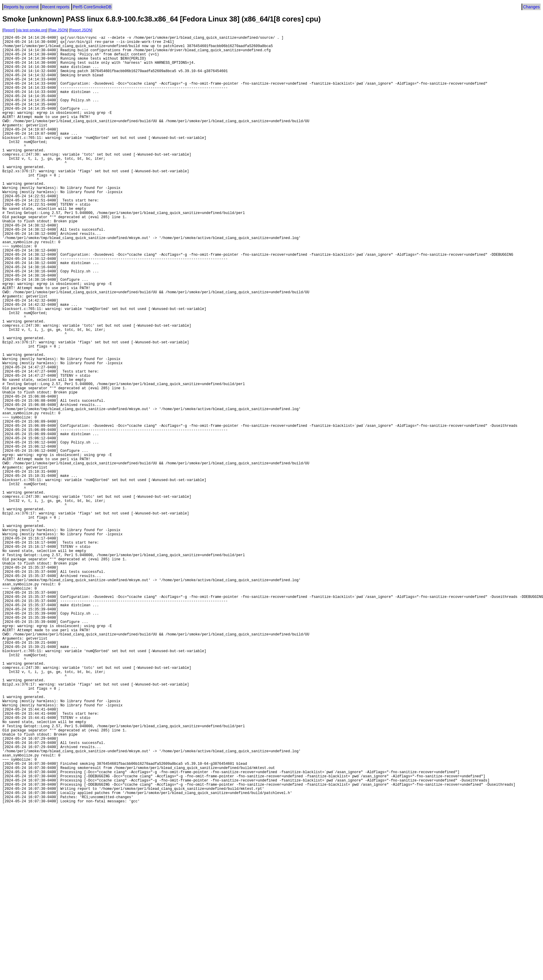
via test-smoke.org (32, 30)
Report (9, 30)
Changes (531, 7)
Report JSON (81, 30)
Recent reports (56, 7)
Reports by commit (21, 7)
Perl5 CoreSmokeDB (92, 7)
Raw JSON (58, 30)
